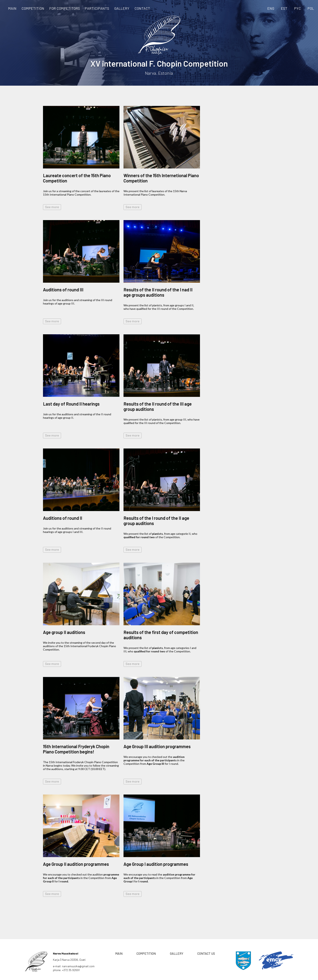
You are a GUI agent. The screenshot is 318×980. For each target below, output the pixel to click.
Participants (97, 8)
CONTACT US (206, 953)
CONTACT (142, 8)
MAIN (12, 8)
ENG (271, 8)
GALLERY (122, 8)
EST (284, 8)
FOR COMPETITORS (65, 8)
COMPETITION (33, 8)
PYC (297, 8)
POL (311, 8)
